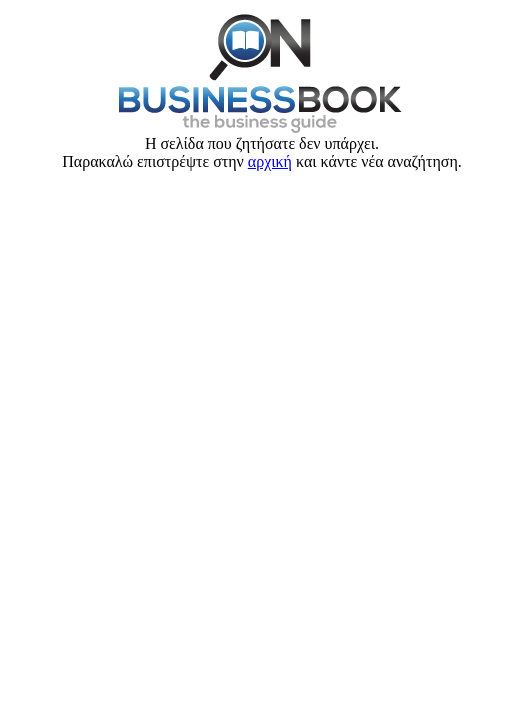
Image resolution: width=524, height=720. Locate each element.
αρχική (270, 161)
